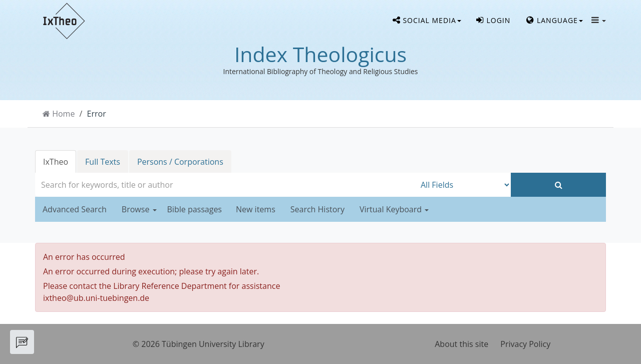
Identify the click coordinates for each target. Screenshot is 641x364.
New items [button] (256, 209)
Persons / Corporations (180, 162)
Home (63, 114)
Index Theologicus (320, 54)
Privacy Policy (525, 344)
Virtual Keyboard (394, 209)
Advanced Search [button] (75, 209)
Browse (139, 209)
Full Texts (103, 162)
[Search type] (463, 185)
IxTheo (56, 162)
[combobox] (225, 185)
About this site (461, 344)
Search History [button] (317, 209)
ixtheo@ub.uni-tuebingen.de (96, 298)
